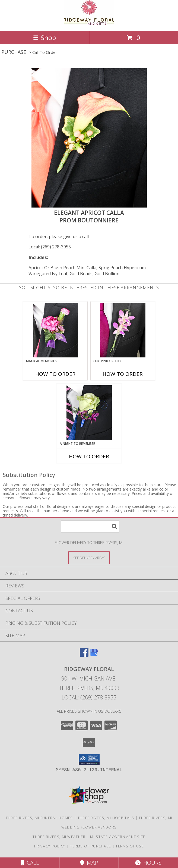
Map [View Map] (89, 863)
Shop (44, 37)
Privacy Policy (50, 846)
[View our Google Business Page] (94, 655)
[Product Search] (90, 526)
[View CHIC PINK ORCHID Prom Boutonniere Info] (123, 330)
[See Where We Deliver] (89, 558)
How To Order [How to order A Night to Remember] (89, 456)
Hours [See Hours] (148, 863)
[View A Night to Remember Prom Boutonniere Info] (89, 413)
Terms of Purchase (90, 846)
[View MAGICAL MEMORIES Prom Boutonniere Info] (55, 330)
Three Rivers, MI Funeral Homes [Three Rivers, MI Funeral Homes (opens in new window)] (39, 818)
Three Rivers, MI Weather (59, 837)
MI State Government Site (118, 837)
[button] (89, 760)
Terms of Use (130, 846)
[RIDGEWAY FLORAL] (89, 23)
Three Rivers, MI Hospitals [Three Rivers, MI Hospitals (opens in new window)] (106, 818)
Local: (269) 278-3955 (50, 247)
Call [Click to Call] (30, 863)
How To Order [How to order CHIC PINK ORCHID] (123, 374)
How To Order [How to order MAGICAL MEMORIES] (55, 374)
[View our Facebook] (84, 655)
